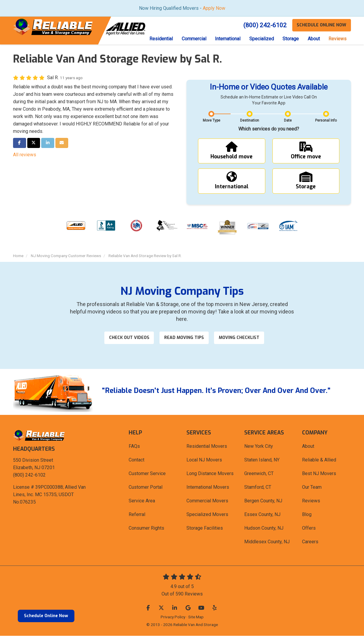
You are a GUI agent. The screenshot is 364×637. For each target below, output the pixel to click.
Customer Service (147, 475)
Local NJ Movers (204, 461)
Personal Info (326, 121)
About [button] (313, 39)
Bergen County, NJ (263, 502)
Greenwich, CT (259, 475)
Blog (307, 516)
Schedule (321, 25)
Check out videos (129, 339)
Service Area (142, 502)
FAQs (134, 447)
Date (288, 121)
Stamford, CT (258, 488)
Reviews (311, 502)
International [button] (227, 39)
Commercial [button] (193, 39)
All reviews (25, 155)
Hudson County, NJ (264, 529)
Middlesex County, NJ (267, 543)
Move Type (211, 121)
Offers (309, 529)
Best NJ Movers (319, 475)
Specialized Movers (207, 516)
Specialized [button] (261, 39)
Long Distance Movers (210, 475)
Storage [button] (290, 39)
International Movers (208, 488)
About (308, 447)
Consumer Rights (146, 529)
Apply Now (214, 8)
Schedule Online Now (46, 616)
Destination (250, 121)
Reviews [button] (337, 39)
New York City (259, 447)
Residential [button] (160, 39)
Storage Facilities (205, 529)
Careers (310, 543)
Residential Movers (207, 447)
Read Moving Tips (184, 339)
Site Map (196, 618)
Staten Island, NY (262, 461)
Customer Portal (146, 488)
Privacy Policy (173, 618)
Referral (137, 516)
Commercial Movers (207, 502)
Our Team (312, 488)
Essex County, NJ (262, 516)
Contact (136, 461)
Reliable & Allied (319, 461)
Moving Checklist (240, 339)
